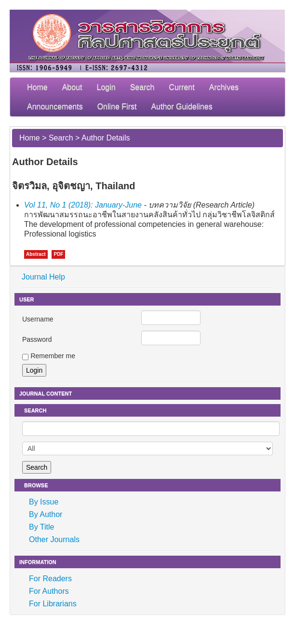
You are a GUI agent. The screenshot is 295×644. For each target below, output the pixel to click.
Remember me (53, 356)
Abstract (36, 254)
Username (38, 319)
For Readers (50, 579)
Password (37, 339)
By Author (46, 514)
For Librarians (53, 604)
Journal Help (43, 277)
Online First (117, 106)
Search (142, 87)
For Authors (49, 591)
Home (37, 87)
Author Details (106, 138)
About (72, 87)
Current (181, 87)
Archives (224, 87)
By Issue (44, 502)
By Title (41, 527)
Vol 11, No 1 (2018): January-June (83, 205)
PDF (58, 254)
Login (106, 87)
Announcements (55, 106)
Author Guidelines (181, 106)
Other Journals (54, 539)
